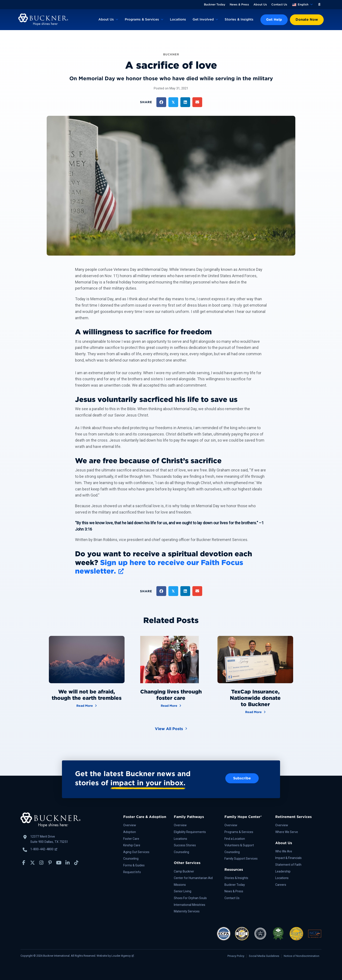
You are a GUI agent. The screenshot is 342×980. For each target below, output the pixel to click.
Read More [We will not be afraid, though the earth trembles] (87, 705)
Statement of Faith (288, 865)
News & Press (239, 4)
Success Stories (185, 845)
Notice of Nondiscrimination (302, 956)
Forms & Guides (134, 865)
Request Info (132, 872)
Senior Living (183, 891)
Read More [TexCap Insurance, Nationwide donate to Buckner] (255, 712)
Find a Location (235, 839)
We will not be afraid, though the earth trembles (87, 695)
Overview (130, 825)
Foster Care (131, 839)
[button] (319, 5)
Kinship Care (132, 845)
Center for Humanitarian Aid (193, 878)
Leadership (283, 871)
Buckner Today (215, 4)
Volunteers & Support (239, 845)
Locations (178, 19)
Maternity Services (187, 911)
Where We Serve (287, 832)
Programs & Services (142, 19)
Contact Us (279, 4)
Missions (180, 885)
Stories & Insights (239, 19)
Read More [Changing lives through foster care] (171, 705)
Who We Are (284, 851)
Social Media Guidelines (264, 956)
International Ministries (190, 905)
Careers (281, 885)
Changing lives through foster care (171, 695)
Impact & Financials (288, 858)
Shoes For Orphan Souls (190, 898)
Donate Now (307, 20)
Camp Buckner (184, 871)
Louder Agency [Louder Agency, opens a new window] (123, 956)
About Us (260, 4)
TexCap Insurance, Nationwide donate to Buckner (255, 698)
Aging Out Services (136, 852)
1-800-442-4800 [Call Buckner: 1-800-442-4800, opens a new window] (44, 849)
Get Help (274, 20)
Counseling (131, 859)
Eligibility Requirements (190, 832)
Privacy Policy (236, 956)
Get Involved (203, 19)
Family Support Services (241, 859)
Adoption (130, 832)
